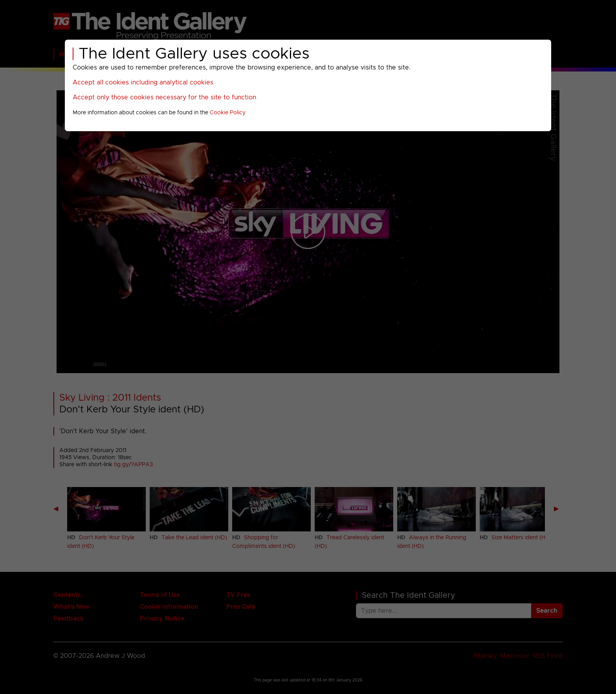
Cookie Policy (228, 113)
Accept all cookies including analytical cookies (143, 82)
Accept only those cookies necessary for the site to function (164, 97)
